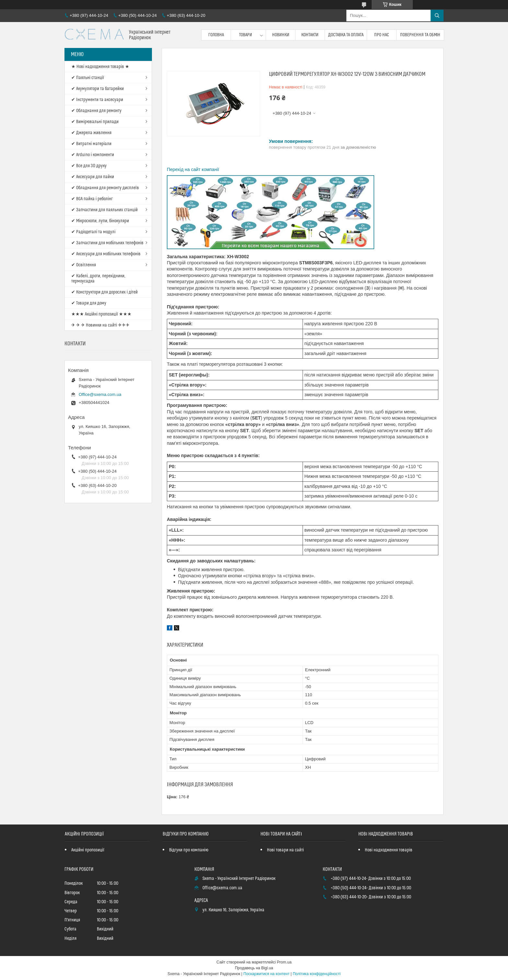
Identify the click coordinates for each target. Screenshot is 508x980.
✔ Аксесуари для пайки (93, 177)
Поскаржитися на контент (266, 974)
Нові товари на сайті (285, 850)
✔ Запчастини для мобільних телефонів (107, 243)
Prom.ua (284, 962)
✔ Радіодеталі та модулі (93, 232)
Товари (246, 35)
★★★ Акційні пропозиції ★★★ (101, 314)
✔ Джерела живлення (91, 133)
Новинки (281, 35)
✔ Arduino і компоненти (93, 155)
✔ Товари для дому (89, 303)
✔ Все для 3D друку (89, 166)
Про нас (382, 35)
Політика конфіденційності (317, 974)
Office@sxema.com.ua (100, 394)
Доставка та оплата (346, 35)
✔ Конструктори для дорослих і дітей (104, 292)
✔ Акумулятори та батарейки (98, 89)
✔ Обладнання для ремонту (96, 111)
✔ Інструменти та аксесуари (97, 100)
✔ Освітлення (84, 265)
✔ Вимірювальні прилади (95, 122)
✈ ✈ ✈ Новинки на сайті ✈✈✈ (100, 325)
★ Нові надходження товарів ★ (100, 67)
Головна (216, 35)
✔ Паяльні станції (88, 78)
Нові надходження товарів (389, 850)
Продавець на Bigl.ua (254, 968)
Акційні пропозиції (88, 850)
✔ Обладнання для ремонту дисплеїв (105, 188)
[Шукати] (437, 16)
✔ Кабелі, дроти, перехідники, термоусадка (98, 279)
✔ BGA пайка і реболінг (92, 199)
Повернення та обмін (420, 35)
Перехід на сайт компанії (193, 169)
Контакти (310, 35)
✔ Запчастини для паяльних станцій (104, 210)
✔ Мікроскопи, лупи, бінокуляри (100, 221)
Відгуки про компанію (189, 850)
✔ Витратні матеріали (91, 144)
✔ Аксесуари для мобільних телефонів (106, 254)
